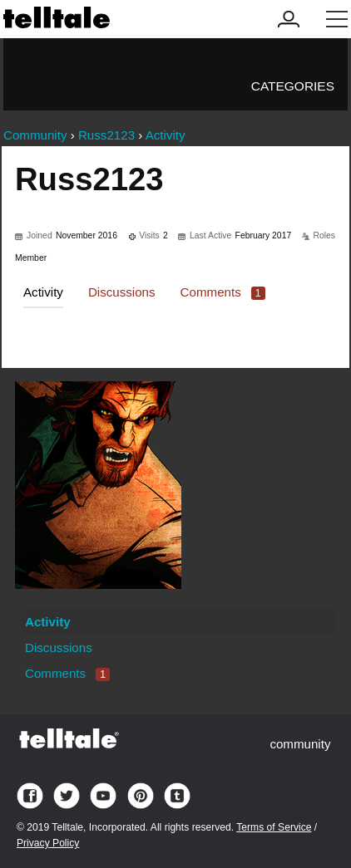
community (300, 744)
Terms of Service (274, 827)
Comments (223, 292)
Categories (293, 86)
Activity (43, 292)
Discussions (122, 292)
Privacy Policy (48, 843)
